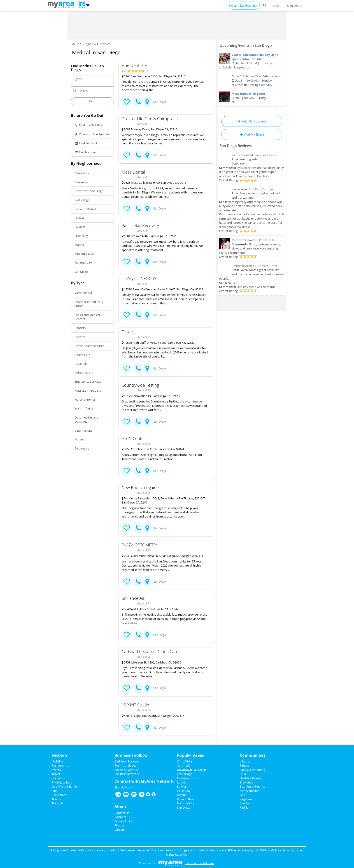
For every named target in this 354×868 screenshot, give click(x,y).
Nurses (79, 439)
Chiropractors (84, 373)
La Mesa (80, 227)
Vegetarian (247, 799)
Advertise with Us (126, 770)
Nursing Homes (85, 400)
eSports (245, 761)
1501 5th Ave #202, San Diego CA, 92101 (149, 236)
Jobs (55, 791)
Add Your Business (127, 761)
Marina (79, 245)
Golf (242, 795)
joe (234, 189)
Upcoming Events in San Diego (246, 45)
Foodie (244, 803)
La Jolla (79, 218)
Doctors (80, 337)
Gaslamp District (85, 209)
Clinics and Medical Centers (87, 317)
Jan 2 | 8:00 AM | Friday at (252, 98)
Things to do (60, 803)
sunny (236, 155)
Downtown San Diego (89, 191)
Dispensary (82, 448)
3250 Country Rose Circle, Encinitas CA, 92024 (153, 449)
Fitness (245, 765)
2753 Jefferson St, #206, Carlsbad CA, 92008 (151, 662)
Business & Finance (253, 786)
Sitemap (120, 825)
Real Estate (59, 795)
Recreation (59, 778)
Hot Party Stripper (262, 189)
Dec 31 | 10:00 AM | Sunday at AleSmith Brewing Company (252, 80)
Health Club (82, 355)
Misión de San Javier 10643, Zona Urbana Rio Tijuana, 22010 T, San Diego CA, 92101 (164, 500)
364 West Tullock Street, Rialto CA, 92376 (150, 609)
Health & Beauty (251, 778)
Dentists (80, 328)
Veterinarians (83, 430)
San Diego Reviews (236, 146)
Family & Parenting (252, 770)
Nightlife (57, 761)
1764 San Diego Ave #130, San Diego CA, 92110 (154, 76)
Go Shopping (85, 152)
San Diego (81, 272)
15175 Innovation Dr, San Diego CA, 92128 (151, 396)
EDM (243, 774)
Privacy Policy (124, 821)
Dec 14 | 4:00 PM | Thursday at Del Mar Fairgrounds (252, 61)
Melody (237, 240)
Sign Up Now (123, 787)
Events (56, 770)
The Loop (58, 799)
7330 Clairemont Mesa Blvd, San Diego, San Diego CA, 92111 (162, 556)
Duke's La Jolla (265, 240)
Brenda (236, 266)
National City (83, 263)
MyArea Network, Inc (285, 850)
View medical (83, 293)
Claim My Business (245, 6)
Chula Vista (82, 173)
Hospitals (81, 364)
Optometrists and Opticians (86, 420)
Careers (120, 830)
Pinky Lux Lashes (265, 155)
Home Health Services (89, 346)
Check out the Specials (92, 134)
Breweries (246, 782)
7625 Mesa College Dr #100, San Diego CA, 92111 (155, 183)
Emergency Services (88, 381)
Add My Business (252, 121)
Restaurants (60, 765)
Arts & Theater (249, 791)
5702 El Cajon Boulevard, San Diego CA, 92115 (153, 716)
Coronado (81, 182)
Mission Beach (84, 254)
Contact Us (122, 813)
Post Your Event (125, 765)
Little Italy (81, 236)
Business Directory (127, 774)
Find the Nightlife (88, 125)
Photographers (62, 782)
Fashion (245, 807)
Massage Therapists (88, 390)
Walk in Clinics (84, 408)
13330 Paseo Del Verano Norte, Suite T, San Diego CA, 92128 (162, 289)
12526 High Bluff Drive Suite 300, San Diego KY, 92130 (158, 343)
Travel (56, 774)
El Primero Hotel (266, 266)
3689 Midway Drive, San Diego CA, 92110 (150, 129)
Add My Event (252, 134)
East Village (82, 200)
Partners (120, 817)
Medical (106, 44)
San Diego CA (84, 44)
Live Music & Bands (65, 786)
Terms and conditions (200, 863)
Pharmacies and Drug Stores (89, 304)
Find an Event (86, 143)
